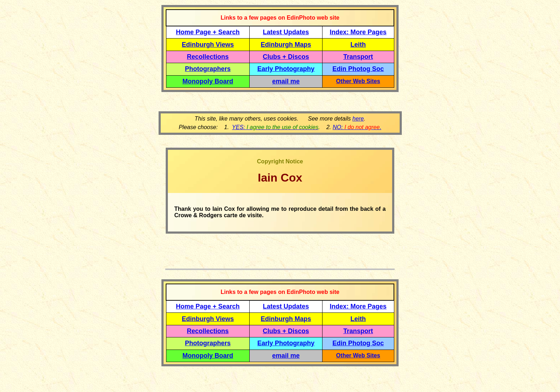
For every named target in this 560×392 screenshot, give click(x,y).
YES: (275, 127)
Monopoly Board (208, 81)
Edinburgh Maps (286, 45)
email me (286, 81)
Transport (358, 57)
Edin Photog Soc (358, 69)
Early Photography (286, 69)
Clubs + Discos (286, 57)
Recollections (208, 57)
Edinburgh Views (208, 45)
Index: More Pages (358, 32)
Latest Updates (286, 32)
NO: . (357, 127)
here (358, 119)
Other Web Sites (358, 81)
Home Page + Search (208, 32)
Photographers (208, 69)
